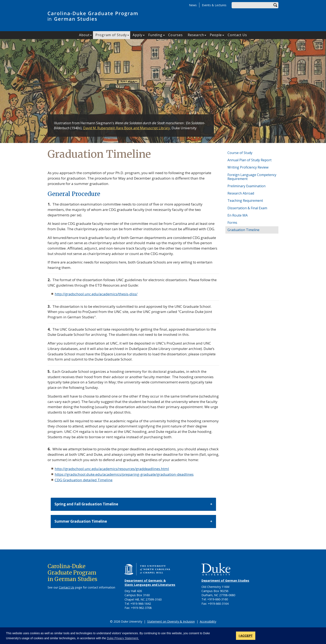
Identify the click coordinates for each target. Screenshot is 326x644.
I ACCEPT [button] (246, 636)
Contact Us (237, 35)
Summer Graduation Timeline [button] (81, 521)
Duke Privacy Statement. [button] (123, 638)
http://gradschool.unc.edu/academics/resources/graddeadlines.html (112, 469)
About (84, 35)
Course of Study (240, 153)
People (216, 35)
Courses (175, 35)
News (193, 5)
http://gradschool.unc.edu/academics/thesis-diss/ (96, 294)
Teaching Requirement (245, 201)
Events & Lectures (214, 5)
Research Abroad (241, 193)
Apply (138, 35)
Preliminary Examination (246, 186)
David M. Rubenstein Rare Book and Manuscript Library (127, 128)
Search (275, 5)
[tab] (133, 504)
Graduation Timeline (243, 230)
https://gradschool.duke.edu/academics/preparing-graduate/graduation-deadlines (124, 474)
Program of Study (111, 35)
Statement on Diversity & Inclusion (171, 621)
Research (196, 35)
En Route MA (238, 215)
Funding (155, 35)
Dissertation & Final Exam (247, 208)
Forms (232, 223)
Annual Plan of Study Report (249, 160)
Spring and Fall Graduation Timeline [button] (86, 504)
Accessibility (208, 621)
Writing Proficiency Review (248, 167)
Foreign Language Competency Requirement (252, 177)
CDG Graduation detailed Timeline (84, 480)
